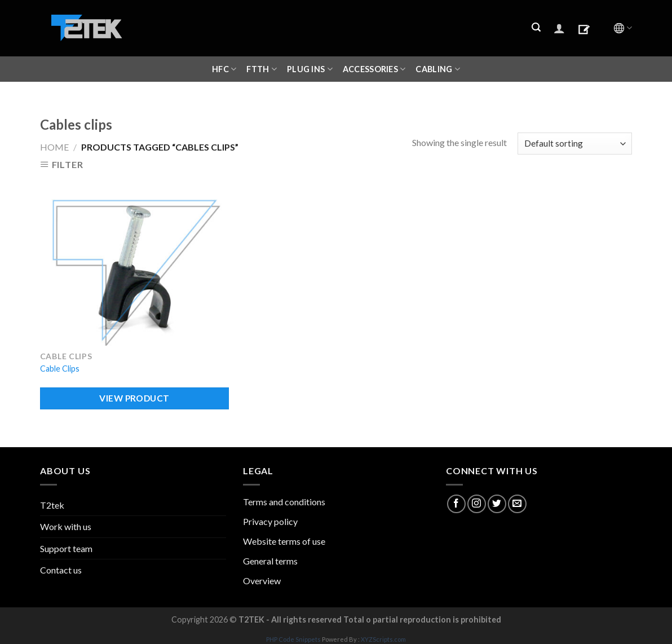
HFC (224, 69)
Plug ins (310, 69)
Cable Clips (60, 369)
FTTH (262, 69)
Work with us (66, 526)
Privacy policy (270, 521)
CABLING (438, 69)
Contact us (61, 570)
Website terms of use (284, 541)
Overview (262, 581)
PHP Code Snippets (293, 639)
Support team (66, 548)
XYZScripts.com (383, 639)
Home (54, 147)
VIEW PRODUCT (134, 398)
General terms (270, 561)
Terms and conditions (284, 502)
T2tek (52, 505)
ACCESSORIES (374, 69)
